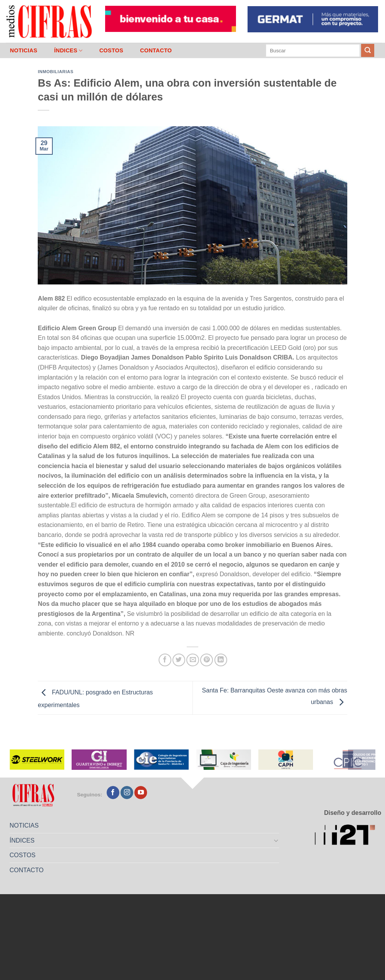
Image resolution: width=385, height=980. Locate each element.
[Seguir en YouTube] (141, 793)
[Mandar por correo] (193, 660)
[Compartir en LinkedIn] (221, 660)
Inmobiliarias (55, 72)
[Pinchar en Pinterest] (207, 660)
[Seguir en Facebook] (113, 793)
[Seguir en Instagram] (127, 793)
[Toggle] (276, 840)
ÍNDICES (68, 51)
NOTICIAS (24, 50)
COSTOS (111, 50)
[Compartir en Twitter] (179, 660)
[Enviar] (368, 50)
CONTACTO (156, 50)
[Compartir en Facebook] (165, 660)
